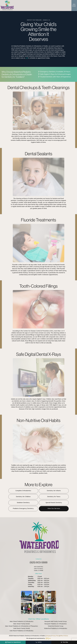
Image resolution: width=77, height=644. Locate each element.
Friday (30, 585)
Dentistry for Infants (53, 491)
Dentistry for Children (24, 497)
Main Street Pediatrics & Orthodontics (22, 622)
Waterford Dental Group (56, 626)
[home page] (8, 6)
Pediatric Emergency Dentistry (24, 509)
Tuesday (31, 579)
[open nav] (74, 6)
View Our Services (53, 509)
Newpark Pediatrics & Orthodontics (56, 624)
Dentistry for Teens (53, 497)
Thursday (31, 583)
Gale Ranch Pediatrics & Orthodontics (21, 631)
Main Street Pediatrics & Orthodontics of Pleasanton (22, 626)
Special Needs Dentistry (53, 503)
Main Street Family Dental (21, 624)
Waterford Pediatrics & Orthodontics (56, 629)
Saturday (31, 587)
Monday (31, 577)
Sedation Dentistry (24, 503)
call (27, 58)
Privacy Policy (56, 636)
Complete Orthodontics (24, 491)
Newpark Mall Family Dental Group (56, 622)
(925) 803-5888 (39, 562)
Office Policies (64, 636)
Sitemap (48, 636)
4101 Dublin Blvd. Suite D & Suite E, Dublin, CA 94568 (39, 569)
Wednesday (32, 581)
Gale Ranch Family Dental (22, 629)
